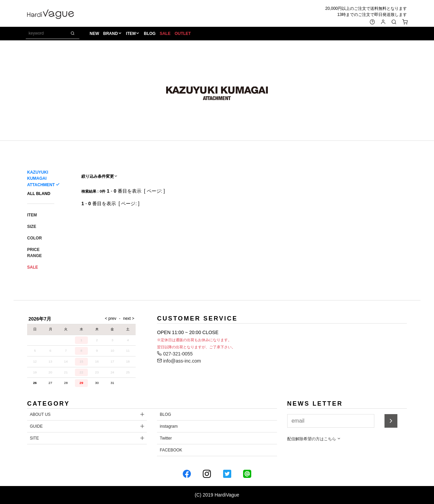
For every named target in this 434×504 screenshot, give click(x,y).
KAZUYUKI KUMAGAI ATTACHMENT (41, 179)
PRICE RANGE (34, 253)
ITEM (132, 34)
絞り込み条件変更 (100, 176)
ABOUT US (40, 414)
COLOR (34, 238)
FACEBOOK (171, 450)
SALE (166, 34)
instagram (169, 426)
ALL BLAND (39, 194)
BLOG (151, 34)
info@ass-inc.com (179, 361)
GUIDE (36, 426)
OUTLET (183, 34)
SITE (34, 438)
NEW (95, 34)
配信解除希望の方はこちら (314, 439)
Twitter (166, 438)
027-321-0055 (175, 354)
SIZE (32, 227)
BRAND (111, 34)
